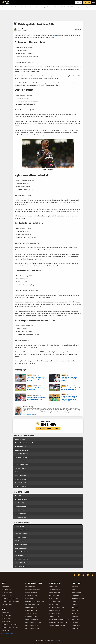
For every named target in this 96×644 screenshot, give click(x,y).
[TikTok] (88, 575)
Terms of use (75, 613)
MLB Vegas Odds (7, 596)
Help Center (75, 608)
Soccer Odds (24, 7)
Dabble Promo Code (54, 602)
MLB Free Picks (7, 622)
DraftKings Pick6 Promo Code (57, 625)
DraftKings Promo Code (21, 450)
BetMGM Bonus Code (21, 446)
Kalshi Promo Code (54, 616)
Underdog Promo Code (21, 468)
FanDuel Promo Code (21, 457)
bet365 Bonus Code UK (32, 625)
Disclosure (58, 641)
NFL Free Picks (6, 616)
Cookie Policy (76, 622)
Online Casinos (76, 628)
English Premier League (74, 7)
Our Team (74, 605)
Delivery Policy (76, 619)
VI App (74, 590)
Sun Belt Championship (21, 559)
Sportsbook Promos (77, 596)
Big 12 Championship (21, 548)
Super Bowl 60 (19, 496)
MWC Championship (21, 555)
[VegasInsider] (2, 577)
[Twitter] (79, 575)
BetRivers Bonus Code (32, 611)
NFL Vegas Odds (7, 590)
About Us (74, 602)
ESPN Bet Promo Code (21, 465)
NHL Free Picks (7, 631)
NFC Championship (20, 514)
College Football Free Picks (10, 625)
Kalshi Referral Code (21, 486)
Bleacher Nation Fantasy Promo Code (59, 619)
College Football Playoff (21, 530)
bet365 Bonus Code (20, 439)
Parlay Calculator (76, 593)
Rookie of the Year (20, 510)
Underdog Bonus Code (32, 608)
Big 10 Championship (21, 545)
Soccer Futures (15, 7)
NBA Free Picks (7, 619)
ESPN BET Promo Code (32, 605)
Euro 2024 (63, 7)
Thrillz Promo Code (54, 596)
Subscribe (87, 2)
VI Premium (75, 587)
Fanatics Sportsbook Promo (33, 590)
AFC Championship (20, 517)
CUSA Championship (21, 563)
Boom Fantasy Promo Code (56, 608)
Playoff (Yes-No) (19, 503)
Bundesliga (85, 7)
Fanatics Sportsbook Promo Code (24, 443)
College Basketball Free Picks (10, 628)
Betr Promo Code (53, 605)
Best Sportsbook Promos (22, 454)
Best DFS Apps (53, 587)
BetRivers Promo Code (21, 472)
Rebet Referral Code (54, 613)
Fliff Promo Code (53, 599)
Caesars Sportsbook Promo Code (24, 461)
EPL (57, 35)
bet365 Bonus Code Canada (33, 622)
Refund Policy (76, 616)
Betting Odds (6, 587)
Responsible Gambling (78, 599)
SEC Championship (20, 537)
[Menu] (93, 2)
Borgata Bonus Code (21, 479)
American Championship (22, 552)
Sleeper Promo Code (21, 476)
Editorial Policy (76, 625)
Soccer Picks (34, 7)
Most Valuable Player (21, 506)
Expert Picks (6, 613)
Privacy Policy (76, 611)
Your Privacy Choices (7, 633)
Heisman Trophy (19, 526)
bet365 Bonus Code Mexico (33, 628)
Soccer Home (6, 7)
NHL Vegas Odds (7, 605)
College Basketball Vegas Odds (11, 602)
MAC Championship (20, 566)
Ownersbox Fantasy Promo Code (58, 622)
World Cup (56, 7)
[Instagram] (93, 575)
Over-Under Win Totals (21, 499)
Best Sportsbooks (30, 587)
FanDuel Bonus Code (31, 596)
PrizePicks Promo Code (21, 483)
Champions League (46, 7)
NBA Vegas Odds (7, 593)
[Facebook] (75, 575)
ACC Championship (20, 541)
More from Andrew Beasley (30, 415)
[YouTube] (84, 575)
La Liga (92, 7)
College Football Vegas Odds (10, 599)
